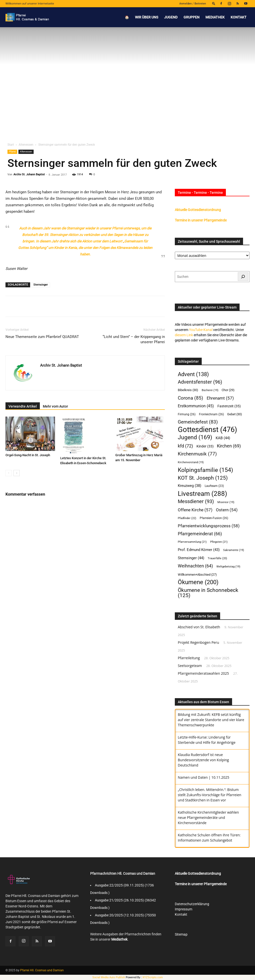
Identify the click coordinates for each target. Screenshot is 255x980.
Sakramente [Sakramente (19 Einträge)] (234, 550)
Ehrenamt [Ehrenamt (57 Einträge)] (220, 398)
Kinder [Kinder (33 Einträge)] (205, 446)
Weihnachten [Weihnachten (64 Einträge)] (195, 566)
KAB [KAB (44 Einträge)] (223, 438)
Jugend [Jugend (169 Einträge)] (195, 437)
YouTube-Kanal (201, 330)
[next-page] (17, 473)
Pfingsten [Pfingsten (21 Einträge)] (219, 542)
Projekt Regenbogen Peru (198, 642)
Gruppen (191, 17)
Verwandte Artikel (23, 406)
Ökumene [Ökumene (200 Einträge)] (198, 582)
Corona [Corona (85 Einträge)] (191, 398)
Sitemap (181, 934)
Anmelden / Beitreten (193, 4)
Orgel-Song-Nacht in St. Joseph (28, 455)
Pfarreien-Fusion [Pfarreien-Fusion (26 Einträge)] (214, 518)
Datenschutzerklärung (192, 904)
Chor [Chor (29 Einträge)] (228, 390)
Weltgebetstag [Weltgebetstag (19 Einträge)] (228, 567)
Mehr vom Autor (55, 406)
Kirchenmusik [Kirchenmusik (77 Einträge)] (197, 454)
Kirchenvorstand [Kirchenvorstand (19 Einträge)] (191, 462)
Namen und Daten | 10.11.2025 (203, 777)
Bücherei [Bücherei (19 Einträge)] (210, 390)
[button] (214, 3)
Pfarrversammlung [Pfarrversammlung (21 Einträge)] (192, 542)
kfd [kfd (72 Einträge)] (185, 446)
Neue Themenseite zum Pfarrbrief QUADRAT (42, 337)
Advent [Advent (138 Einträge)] (193, 374)
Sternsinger (41, 285)
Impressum (184, 909)
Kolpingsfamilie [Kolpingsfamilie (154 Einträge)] (205, 470)
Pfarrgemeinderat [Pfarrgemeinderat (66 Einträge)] (200, 534)
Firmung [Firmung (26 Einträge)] (187, 414)
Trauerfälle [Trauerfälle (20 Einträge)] (217, 558)
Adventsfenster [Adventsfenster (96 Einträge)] (200, 382)
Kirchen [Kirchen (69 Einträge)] (229, 446)
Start (11, 145)
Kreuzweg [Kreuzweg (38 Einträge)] (190, 486)
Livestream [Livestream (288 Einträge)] (202, 494)
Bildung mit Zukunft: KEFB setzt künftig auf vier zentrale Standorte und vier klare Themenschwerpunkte (211, 720)
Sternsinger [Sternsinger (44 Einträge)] (191, 558)
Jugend (171, 17)
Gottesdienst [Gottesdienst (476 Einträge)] (207, 430)
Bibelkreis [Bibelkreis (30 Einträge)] (188, 390)
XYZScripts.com (153, 977)
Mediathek (215, 17)
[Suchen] (243, 277)
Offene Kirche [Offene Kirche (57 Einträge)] (195, 510)
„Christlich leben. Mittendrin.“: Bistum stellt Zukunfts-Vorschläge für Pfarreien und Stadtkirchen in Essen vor (210, 795)
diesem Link (184, 335)
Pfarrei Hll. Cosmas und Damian (42, 970)
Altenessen (26, 145)
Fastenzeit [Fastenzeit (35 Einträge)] (229, 406)
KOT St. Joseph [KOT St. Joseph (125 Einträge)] (203, 478)
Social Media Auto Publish (109, 977)
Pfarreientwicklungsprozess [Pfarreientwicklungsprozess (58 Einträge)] (209, 526)
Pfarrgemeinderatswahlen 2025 (203, 673)
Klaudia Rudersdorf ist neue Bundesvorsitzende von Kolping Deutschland (203, 760)
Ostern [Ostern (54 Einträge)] (227, 510)
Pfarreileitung (189, 658)
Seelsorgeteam (190, 666)
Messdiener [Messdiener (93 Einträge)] (196, 501)
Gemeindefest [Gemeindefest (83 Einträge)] (198, 422)
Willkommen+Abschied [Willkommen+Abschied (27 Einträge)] (197, 575)
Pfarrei (12, 152)
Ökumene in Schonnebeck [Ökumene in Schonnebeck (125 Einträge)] (208, 593)
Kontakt (239, 17)
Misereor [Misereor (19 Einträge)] (226, 502)
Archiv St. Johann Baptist (29, 174)
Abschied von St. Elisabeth (199, 627)
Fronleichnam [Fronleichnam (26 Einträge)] (211, 414)
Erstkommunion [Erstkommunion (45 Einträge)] (196, 406)
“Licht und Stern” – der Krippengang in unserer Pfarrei (134, 339)
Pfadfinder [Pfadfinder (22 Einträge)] (187, 518)
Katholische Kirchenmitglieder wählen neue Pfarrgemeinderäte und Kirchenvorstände (208, 817)
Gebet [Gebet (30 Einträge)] (235, 414)
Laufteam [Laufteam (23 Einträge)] (214, 486)
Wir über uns (147, 17)
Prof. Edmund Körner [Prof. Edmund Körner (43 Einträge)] (199, 550)
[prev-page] (9, 473)
